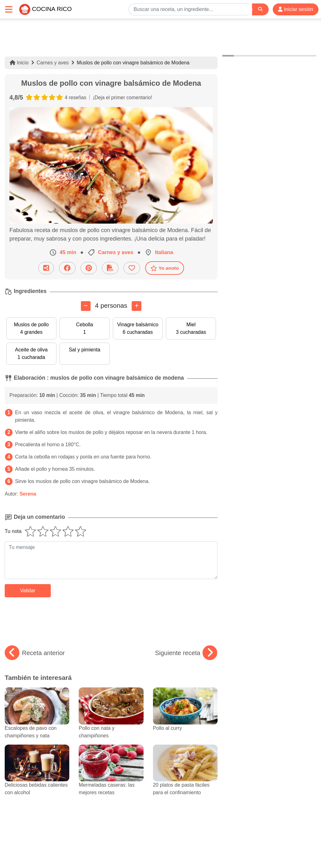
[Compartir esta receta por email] (46, 268)
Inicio (19, 63)
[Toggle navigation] (9, 9)
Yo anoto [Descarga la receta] (165, 268)
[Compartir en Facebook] (67, 268)
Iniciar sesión (296, 9)
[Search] (260, 9)
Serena (28, 494)
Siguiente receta (186, 653)
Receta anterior (35, 653)
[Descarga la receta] (110, 268)
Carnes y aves (53, 63)
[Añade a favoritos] (132, 268)
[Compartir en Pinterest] (89, 268)
